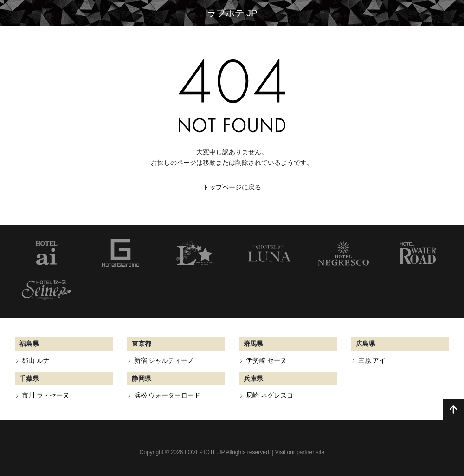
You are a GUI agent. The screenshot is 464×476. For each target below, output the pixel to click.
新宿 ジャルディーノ (164, 360)
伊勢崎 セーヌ (266, 360)
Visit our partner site (300, 452)
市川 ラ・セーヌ (45, 395)
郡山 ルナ (36, 360)
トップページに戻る (232, 187)
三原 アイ (372, 360)
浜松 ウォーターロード (168, 395)
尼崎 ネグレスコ (270, 395)
